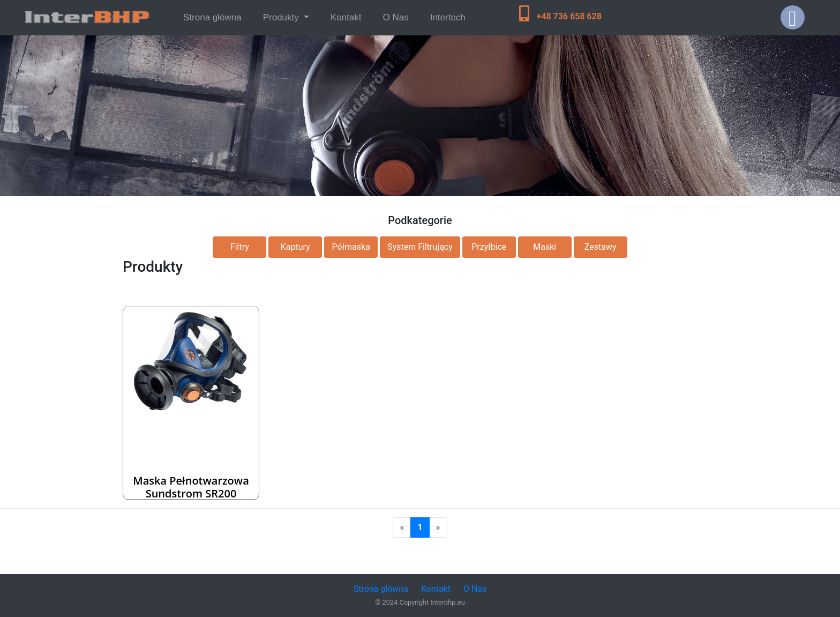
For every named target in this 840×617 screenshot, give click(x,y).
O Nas (395, 17)
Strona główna (215, 16)
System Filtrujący (420, 247)
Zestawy (601, 247)
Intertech (448, 17)
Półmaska (351, 247)
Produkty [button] (282, 17)
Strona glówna (381, 589)
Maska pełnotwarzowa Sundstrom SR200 (191, 487)
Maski (545, 247)
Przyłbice (489, 247)
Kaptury (295, 247)
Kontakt (346, 17)
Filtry (240, 247)
